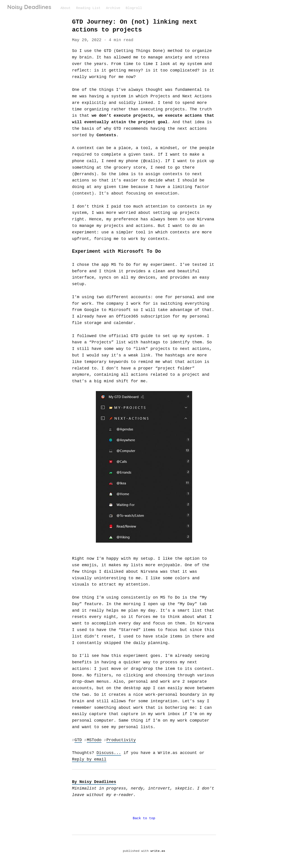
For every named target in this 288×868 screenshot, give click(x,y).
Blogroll (133, 8)
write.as (158, 852)
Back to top (144, 818)
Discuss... (108, 753)
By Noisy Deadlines (93, 782)
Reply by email (89, 759)
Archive (113, 8)
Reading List (88, 8)
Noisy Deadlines (29, 7)
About (66, 8)
